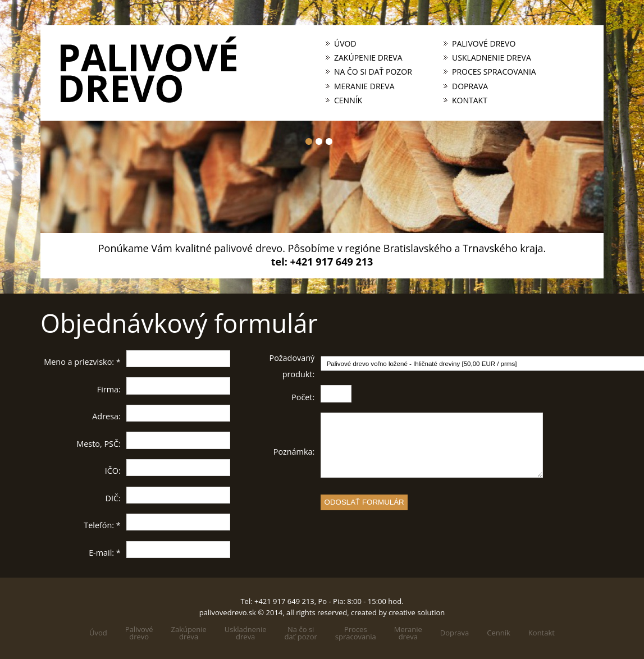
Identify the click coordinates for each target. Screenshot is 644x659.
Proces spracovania (494, 72)
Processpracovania (356, 633)
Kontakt (470, 100)
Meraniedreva (408, 633)
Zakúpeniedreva (189, 633)
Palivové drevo (484, 44)
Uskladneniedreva (246, 633)
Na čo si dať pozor (373, 72)
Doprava (470, 86)
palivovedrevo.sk (228, 612)
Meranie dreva (364, 86)
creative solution (417, 612)
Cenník (348, 100)
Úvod (345, 44)
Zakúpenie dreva (368, 58)
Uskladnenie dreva (492, 58)
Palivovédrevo (139, 633)
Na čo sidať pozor (301, 633)
